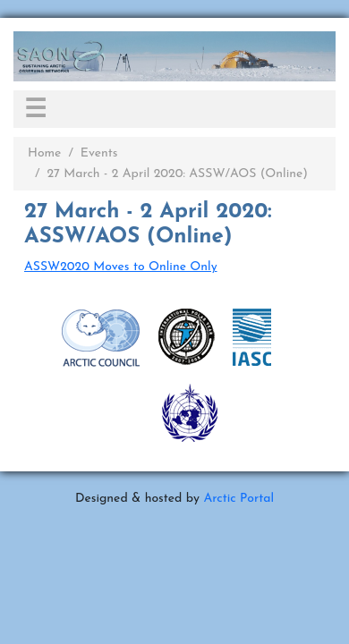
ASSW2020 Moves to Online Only (121, 267)
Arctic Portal (238, 499)
